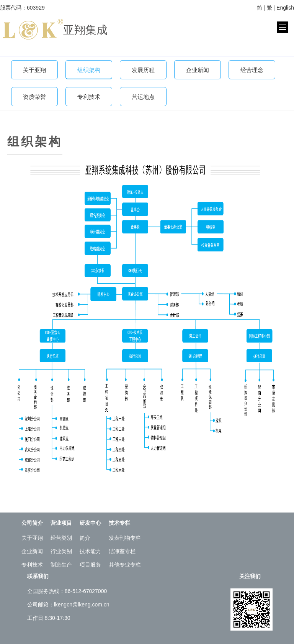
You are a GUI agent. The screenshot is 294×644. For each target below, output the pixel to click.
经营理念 (252, 70)
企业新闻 (198, 70)
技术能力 (90, 551)
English (285, 8)
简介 (85, 538)
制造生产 (61, 565)
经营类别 (61, 538)
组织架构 (89, 70)
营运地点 (143, 97)
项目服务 (90, 565)
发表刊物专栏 (125, 538)
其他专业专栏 (125, 565)
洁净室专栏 (122, 551)
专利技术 (89, 97)
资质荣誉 (34, 97)
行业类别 (61, 551)
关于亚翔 (34, 70)
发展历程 (143, 70)
